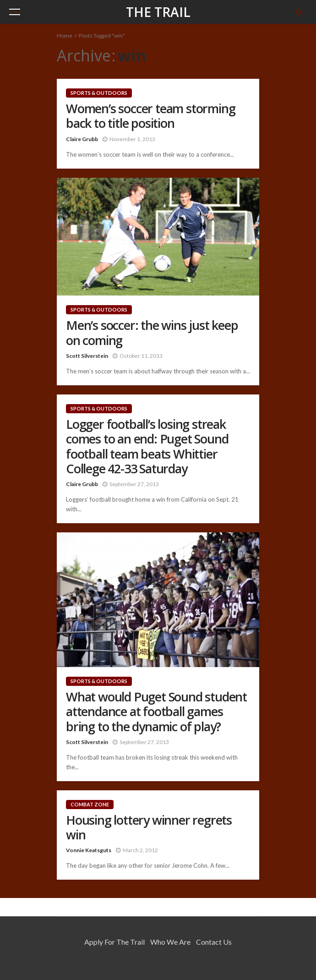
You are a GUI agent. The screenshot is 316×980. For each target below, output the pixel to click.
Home (65, 36)
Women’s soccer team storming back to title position (150, 116)
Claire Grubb (82, 139)
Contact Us (214, 942)
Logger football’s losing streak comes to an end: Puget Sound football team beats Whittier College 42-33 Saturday (147, 447)
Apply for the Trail (114, 942)
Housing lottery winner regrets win (149, 828)
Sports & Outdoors (99, 93)
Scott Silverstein (87, 356)
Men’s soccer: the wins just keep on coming (152, 333)
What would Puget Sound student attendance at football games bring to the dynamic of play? (156, 712)
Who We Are (170, 942)
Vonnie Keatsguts (89, 850)
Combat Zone (90, 804)
